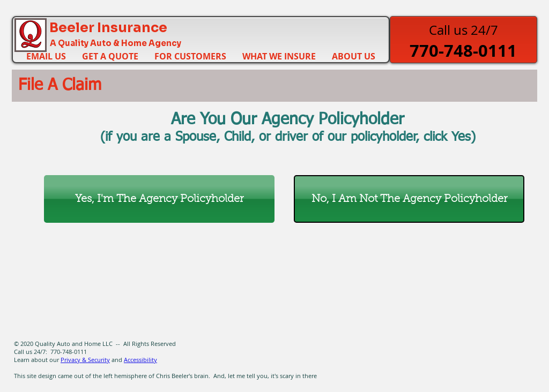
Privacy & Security (85, 360)
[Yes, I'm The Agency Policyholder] (159, 199)
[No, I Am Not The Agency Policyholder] (409, 199)
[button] (190, 55)
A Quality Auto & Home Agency (116, 43)
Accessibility (140, 360)
